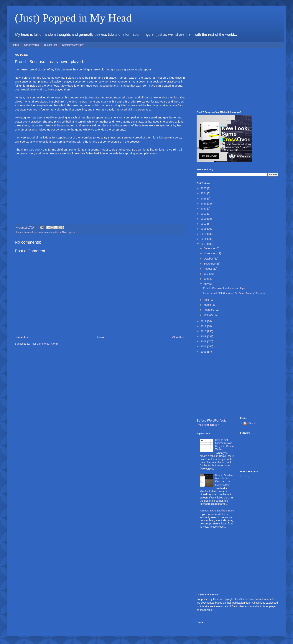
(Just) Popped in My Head (73, 18)
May (206, 284)
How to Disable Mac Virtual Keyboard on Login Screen (224, 480)
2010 (204, 331)
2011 (204, 326)
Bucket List (50, 45)
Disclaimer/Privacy (73, 45)
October (209, 259)
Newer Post (22, 337)
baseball (29, 232)
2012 (204, 321)
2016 (204, 229)
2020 (204, 209)
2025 (204, 188)
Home (15, 45)
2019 (204, 214)
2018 (204, 219)
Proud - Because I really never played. (225, 288)
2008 (204, 341)
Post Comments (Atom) (44, 344)
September (210, 264)
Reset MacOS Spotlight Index (217, 511)
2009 (204, 336)
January (209, 315)
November (210, 253)
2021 (204, 204)
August (208, 269)
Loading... (246, 476)
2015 (204, 234)
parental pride (51, 232)
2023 (204, 199)
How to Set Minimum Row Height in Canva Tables (224, 445)
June (207, 279)
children (39, 232)
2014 (204, 239)
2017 (204, 224)
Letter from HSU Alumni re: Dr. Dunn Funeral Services (234, 293)
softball (63, 232)
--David (251, 423)
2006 (204, 352)
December (210, 248)
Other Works (31, 45)
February (209, 310)
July (206, 274)
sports (71, 232)
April (207, 300)
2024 (204, 193)
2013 (204, 244)
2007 (204, 346)
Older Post (178, 337)
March (208, 305)
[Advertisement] (237, 80)
